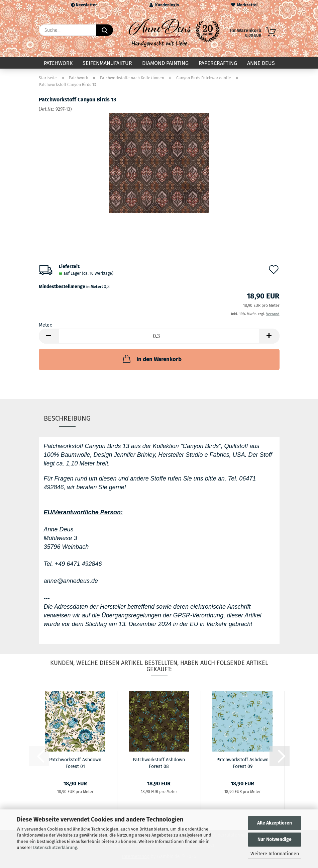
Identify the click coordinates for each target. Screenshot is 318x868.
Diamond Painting (165, 63)
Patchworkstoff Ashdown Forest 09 (242, 763)
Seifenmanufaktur (107, 63)
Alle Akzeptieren (275, 823)
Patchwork (58, 63)
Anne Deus (261, 63)
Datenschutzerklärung (55, 847)
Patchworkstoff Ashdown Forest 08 (159, 763)
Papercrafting (218, 63)
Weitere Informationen (275, 854)
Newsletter (84, 5)
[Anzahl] (159, 336)
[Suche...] (105, 30)
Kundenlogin (164, 5)
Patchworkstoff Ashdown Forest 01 (75, 763)
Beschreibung (67, 418)
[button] (49, 336)
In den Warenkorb (151, 359)
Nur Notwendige (275, 839)
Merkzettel (244, 5)
